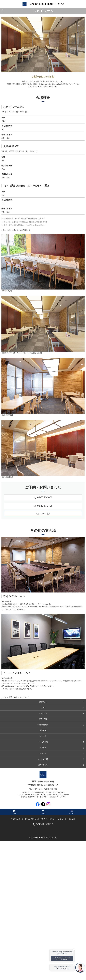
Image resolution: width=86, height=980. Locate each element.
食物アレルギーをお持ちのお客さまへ (24, 819)
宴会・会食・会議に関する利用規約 (15, 230)
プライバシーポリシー (48, 819)
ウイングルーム (13, 596)
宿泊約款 (72, 819)
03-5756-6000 (38, 789)
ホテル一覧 (62, 819)
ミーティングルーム (16, 673)
